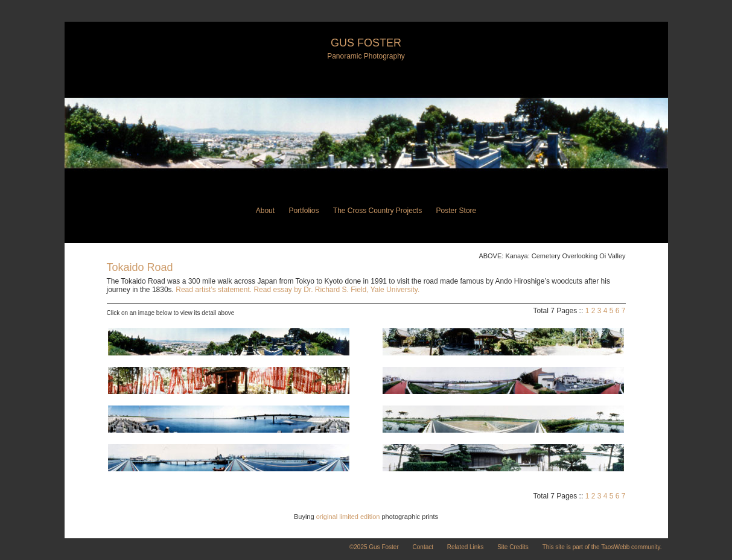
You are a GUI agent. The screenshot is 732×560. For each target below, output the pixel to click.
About (265, 211)
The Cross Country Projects (377, 211)
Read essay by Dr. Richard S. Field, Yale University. (336, 290)
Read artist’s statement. (214, 290)
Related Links (466, 547)
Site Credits (513, 547)
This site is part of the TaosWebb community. (602, 547)
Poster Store (457, 211)
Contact (423, 547)
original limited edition (348, 517)
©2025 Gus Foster (374, 547)
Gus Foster (366, 43)
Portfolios (304, 211)
